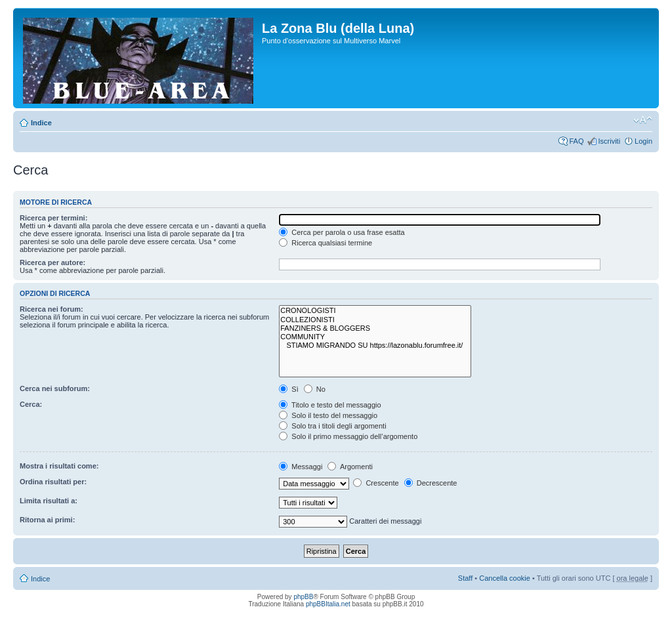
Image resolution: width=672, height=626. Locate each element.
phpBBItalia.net (328, 604)
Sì (288, 389)
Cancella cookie (505, 578)
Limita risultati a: (49, 501)
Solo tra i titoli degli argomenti (332, 426)
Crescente (376, 483)
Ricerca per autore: (52, 262)
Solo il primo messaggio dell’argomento (348, 436)
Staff (465, 578)
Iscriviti (609, 141)
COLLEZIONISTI (375, 320)
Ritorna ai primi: (47, 520)
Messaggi (301, 467)
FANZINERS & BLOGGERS (375, 328)
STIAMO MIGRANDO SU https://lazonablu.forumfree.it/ (375, 345)
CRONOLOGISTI (375, 311)
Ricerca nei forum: (52, 309)
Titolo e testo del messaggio (330, 405)
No (315, 389)
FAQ (576, 141)
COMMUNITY (375, 337)
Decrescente (431, 483)
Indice (41, 123)
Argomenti (350, 467)
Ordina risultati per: (53, 482)
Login (643, 141)
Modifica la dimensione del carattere (643, 120)
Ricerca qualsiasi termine (325, 243)
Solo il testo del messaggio (328, 415)
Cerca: (31, 404)
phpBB (303, 597)
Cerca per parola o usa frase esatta (342, 232)
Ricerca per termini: (53, 218)
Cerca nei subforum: (55, 388)
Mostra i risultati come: (59, 466)
